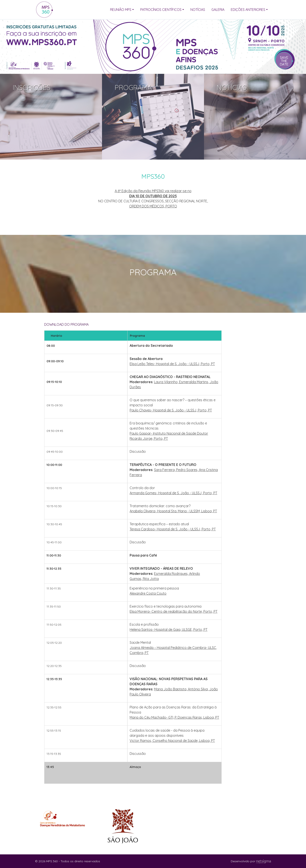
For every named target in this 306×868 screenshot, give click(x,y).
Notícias (198, 10)
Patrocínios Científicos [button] (161, 10)
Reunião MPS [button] (121, 10)
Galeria (218, 10)
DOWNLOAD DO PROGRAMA (66, 324)
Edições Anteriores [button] (248, 10)
